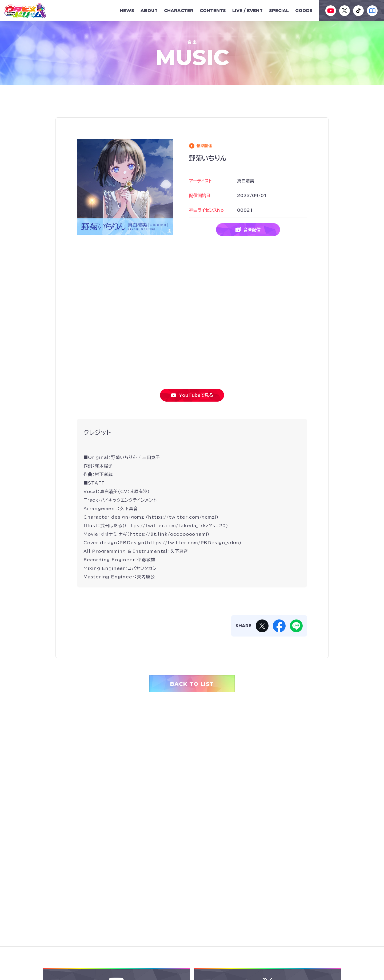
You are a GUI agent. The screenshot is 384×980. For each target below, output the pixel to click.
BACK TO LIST (192, 684)
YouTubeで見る (192, 395)
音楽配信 (248, 230)
